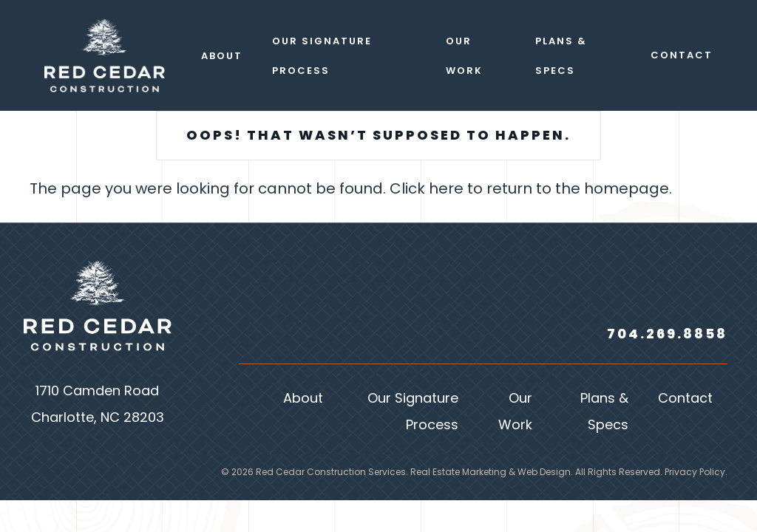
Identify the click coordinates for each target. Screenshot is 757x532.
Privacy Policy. (696, 473)
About (303, 399)
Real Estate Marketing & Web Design (490, 473)
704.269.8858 (667, 335)
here (446, 190)
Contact (685, 399)
